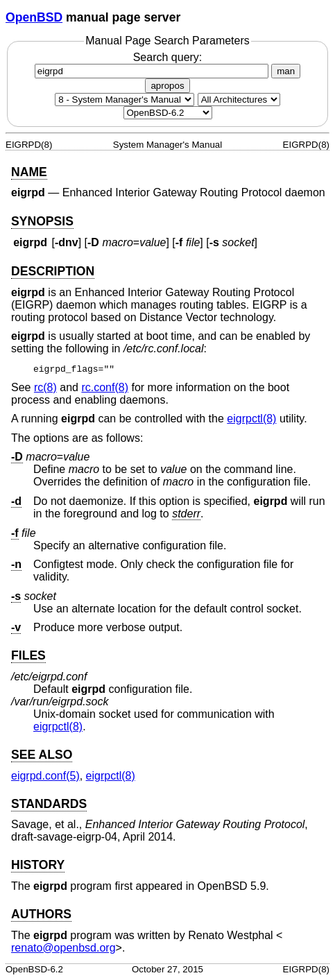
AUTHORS (41, 914)
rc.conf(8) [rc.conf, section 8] (105, 387)
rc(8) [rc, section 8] (45, 387)
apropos (167, 86)
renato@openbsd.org (63, 948)
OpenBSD (34, 17)
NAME (29, 172)
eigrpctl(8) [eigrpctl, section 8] (251, 419)
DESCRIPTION (53, 271)
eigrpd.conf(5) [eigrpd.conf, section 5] (45, 776)
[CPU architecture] (239, 100)
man (286, 71)
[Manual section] (124, 100)
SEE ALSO (42, 755)
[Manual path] (168, 113)
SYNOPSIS (42, 221)
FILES (28, 655)
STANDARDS (49, 804)
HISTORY (38, 865)
